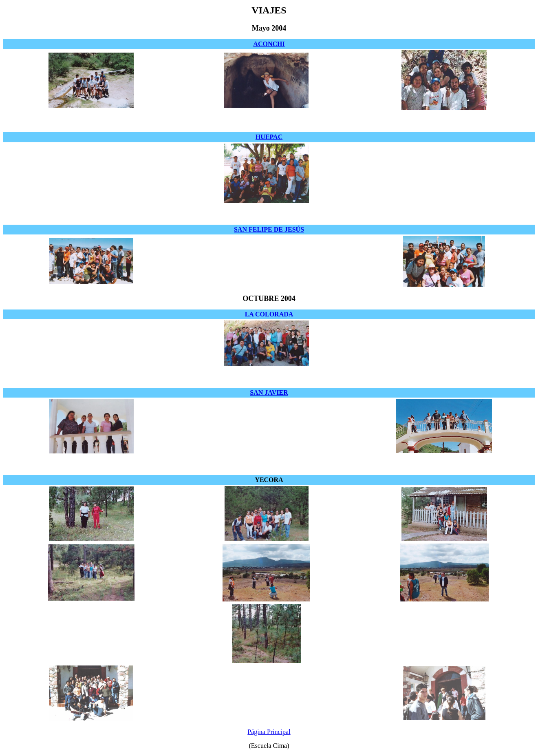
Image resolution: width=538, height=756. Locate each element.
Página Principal (269, 732)
